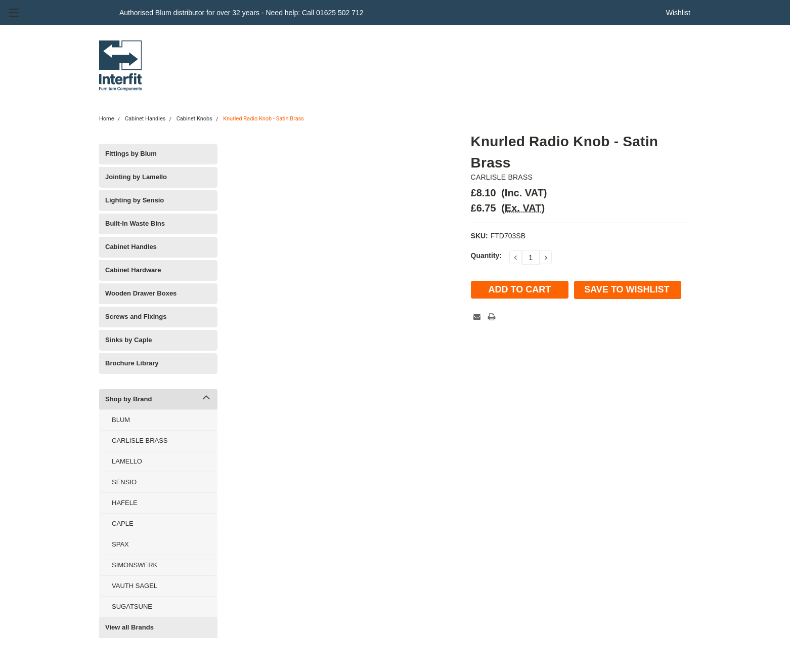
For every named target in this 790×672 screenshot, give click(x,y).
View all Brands (129, 627)
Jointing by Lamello (136, 177)
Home (107, 119)
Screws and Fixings (136, 317)
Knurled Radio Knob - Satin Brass (264, 119)
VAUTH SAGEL (135, 586)
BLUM (121, 420)
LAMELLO (127, 461)
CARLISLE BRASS (140, 440)
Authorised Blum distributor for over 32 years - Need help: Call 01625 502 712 (242, 13)
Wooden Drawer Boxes (141, 293)
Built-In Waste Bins (135, 223)
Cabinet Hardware (133, 270)
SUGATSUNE (132, 606)
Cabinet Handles (145, 119)
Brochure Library (132, 363)
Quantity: (486, 256)
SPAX (120, 544)
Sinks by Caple (128, 340)
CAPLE (123, 523)
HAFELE (125, 503)
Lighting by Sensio (135, 200)
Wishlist (678, 13)
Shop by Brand (128, 399)
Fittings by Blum (131, 154)
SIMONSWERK (135, 565)
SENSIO (124, 482)
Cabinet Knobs (194, 119)
